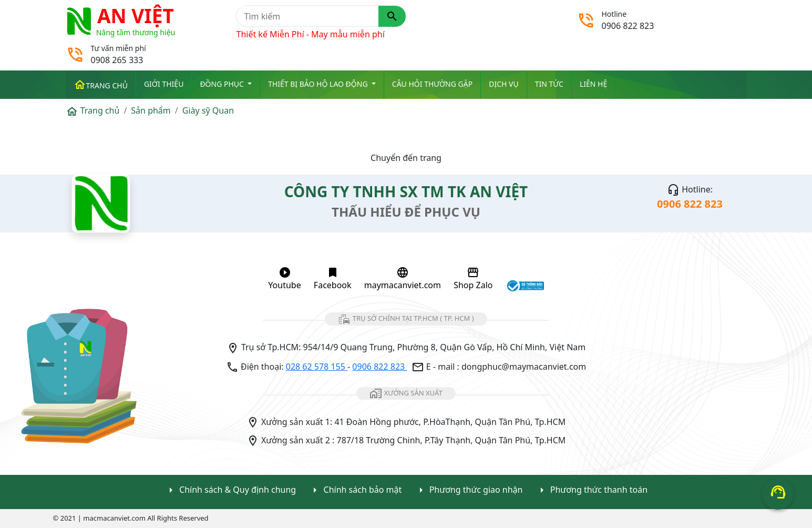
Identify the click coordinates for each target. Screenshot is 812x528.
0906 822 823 (379, 367)
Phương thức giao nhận (469, 490)
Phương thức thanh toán (592, 490)
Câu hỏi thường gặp (432, 84)
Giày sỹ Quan (208, 110)
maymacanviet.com (403, 278)
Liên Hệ (593, 84)
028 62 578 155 (317, 367)
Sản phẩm (151, 110)
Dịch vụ (503, 84)
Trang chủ (101, 85)
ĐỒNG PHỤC (223, 84)
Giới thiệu (164, 84)
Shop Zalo (473, 278)
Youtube (284, 278)
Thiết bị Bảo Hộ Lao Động (319, 84)
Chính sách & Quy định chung (230, 490)
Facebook (333, 278)
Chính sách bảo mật (355, 490)
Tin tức (549, 84)
